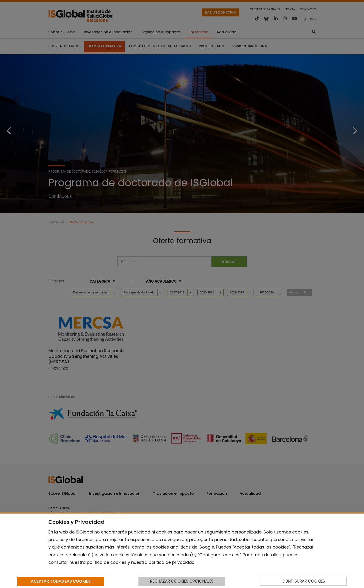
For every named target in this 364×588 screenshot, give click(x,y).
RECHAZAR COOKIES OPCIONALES (182, 581)
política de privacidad (172, 562)
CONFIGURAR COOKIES (303, 581)
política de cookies (107, 562)
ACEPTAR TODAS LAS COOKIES (61, 581)
